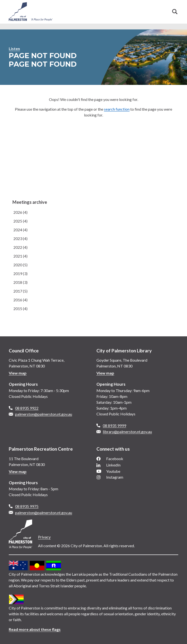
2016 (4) (20, 300)
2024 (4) (20, 230)
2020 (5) (20, 265)
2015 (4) (20, 309)
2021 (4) (20, 256)
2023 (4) (20, 238)
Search (175, 12)
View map (18, 373)
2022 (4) (20, 247)
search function (117, 109)
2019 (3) (20, 273)
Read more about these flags (35, 629)
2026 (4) (20, 212)
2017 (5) (20, 291)
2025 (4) (20, 221)
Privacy (44, 537)
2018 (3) (20, 282)
